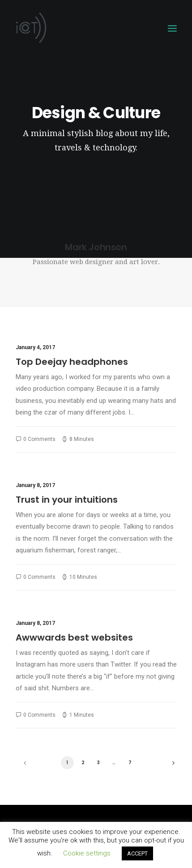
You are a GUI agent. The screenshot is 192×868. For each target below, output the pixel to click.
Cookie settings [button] (87, 853)
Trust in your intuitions (67, 500)
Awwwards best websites (74, 637)
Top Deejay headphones (72, 362)
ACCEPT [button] (137, 853)
